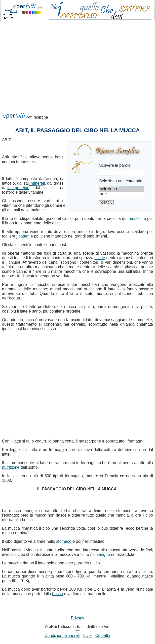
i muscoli (134, 218)
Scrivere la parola (115, 165)
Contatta (103, 636)
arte (122, 194)
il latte (100, 258)
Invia (88, 636)
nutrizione (11, 467)
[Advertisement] (77, 61)
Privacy (77, 618)
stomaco (64, 541)
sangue (103, 554)
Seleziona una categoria (121, 181)
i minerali (37, 183)
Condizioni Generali (62, 636)
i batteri (23, 236)
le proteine (18, 188)
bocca (57, 594)
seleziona (122, 189)
